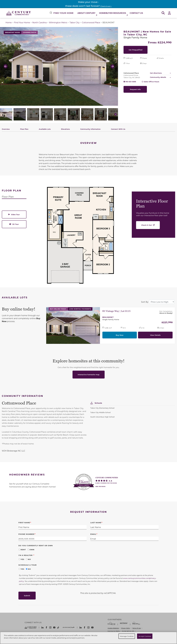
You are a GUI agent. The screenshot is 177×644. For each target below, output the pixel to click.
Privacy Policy (126, 628)
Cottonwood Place (91, 22)
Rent (23, 550)
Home (9, 22)
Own (32, 550)
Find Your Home (22, 22)
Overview (6, 129)
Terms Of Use (137, 628)
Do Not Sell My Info (128, 631)
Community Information (90, 129)
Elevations (65, 129)
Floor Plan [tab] (8, 197)
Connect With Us (118, 129)
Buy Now (120, 335)
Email (93, 534)
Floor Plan (24, 129)
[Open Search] (163, 13)
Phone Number (26, 534)
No (29, 559)
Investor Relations (113, 628)
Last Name (96, 522)
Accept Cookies (145, 636)
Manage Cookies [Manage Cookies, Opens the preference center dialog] (127, 636)
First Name (24, 522)
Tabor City (75, 22)
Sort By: (145, 302)
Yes (22, 559)
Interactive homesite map (89, 374)
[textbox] (44, 451)
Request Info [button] (135, 89)
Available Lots (45, 129)
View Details (155, 335)
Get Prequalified (136, 50)
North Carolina (39, 22)
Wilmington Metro (58, 22)
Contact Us (136, 13)
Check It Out (147, 225)
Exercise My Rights (114, 631)
